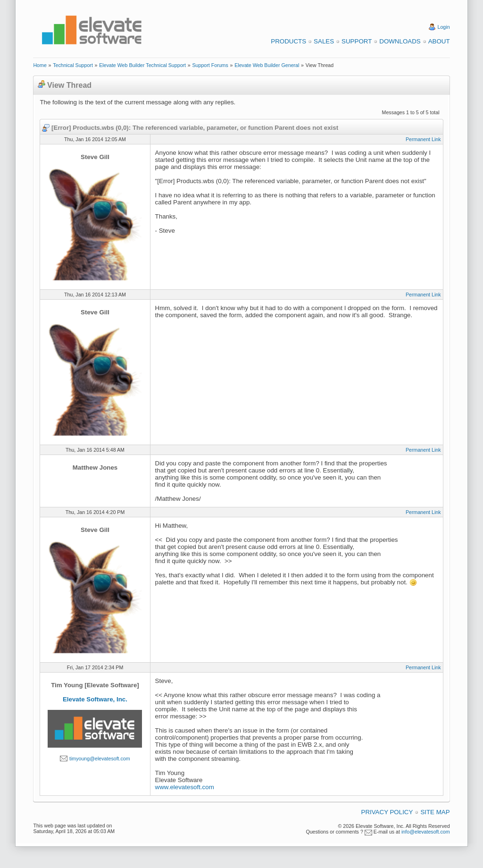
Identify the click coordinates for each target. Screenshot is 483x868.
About (439, 41)
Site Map (435, 812)
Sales (324, 41)
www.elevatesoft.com (185, 787)
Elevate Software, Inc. (95, 699)
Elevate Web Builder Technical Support (142, 65)
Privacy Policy (387, 812)
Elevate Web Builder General (267, 65)
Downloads (400, 41)
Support (357, 41)
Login (444, 27)
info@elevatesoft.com (426, 832)
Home (40, 65)
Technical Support (73, 65)
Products (288, 41)
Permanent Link (423, 139)
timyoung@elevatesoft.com (100, 758)
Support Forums (210, 65)
